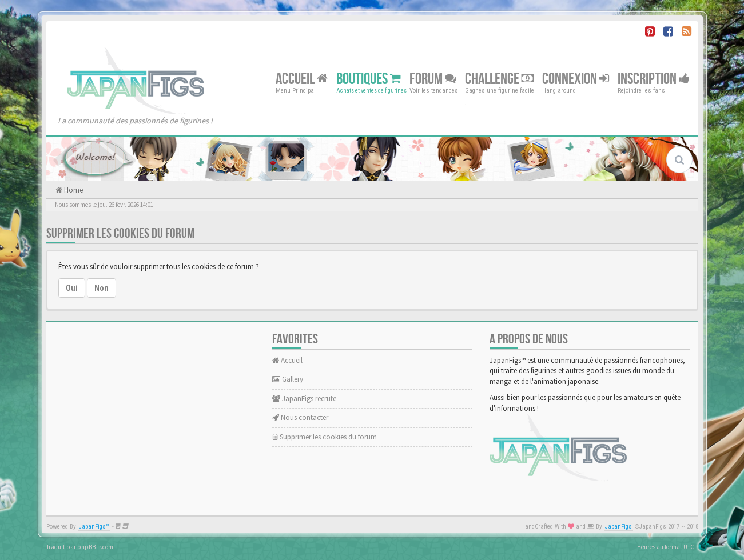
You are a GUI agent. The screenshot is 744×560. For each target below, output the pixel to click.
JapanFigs (618, 527)
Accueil (302, 79)
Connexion (576, 79)
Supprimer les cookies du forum (325, 437)
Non (102, 288)
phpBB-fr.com (95, 547)
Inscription (654, 79)
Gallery (288, 379)
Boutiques (369, 79)
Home (73, 190)
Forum (433, 79)
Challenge (499, 79)
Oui (72, 288)
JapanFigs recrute (304, 399)
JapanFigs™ (94, 527)
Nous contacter (300, 417)
